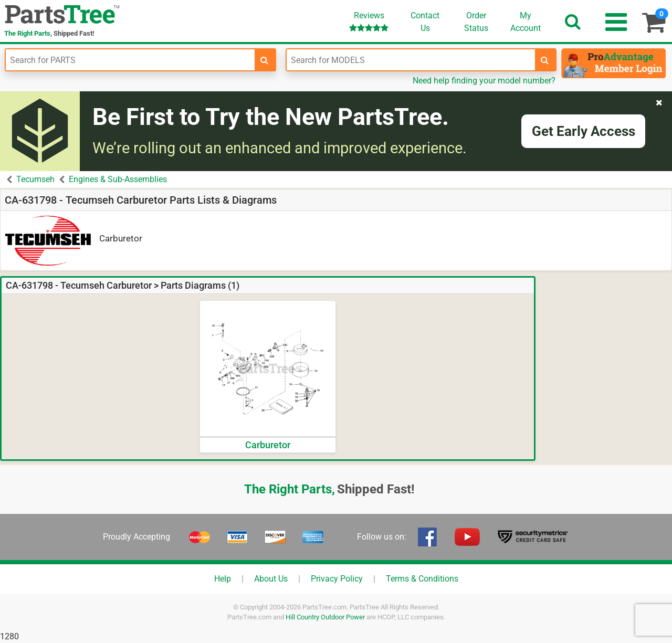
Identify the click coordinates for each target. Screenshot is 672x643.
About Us (271, 579)
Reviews (369, 21)
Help (223, 579)
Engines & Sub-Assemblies (118, 179)
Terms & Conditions (422, 579)
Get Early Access (584, 131)
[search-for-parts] (265, 60)
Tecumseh (35, 179)
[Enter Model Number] (411, 60)
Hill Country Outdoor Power (325, 617)
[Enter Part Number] (130, 60)
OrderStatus (476, 22)
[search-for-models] (545, 60)
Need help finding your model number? (484, 81)
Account (526, 22)
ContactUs (425, 22)
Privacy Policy (337, 579)
